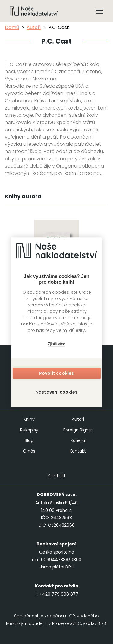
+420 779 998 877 (59, 594)
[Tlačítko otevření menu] (100, 11)
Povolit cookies (57, 373)
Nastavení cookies (56, 392)
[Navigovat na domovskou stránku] (34, 11)
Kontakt (78, 451)
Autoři (34, 27)
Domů (12, 27)
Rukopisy (29, 430)
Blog (29, 440)
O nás (29, 451)
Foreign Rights (78, 430)
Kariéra (78, 440)
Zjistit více (57, 344)
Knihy (29, 419)
